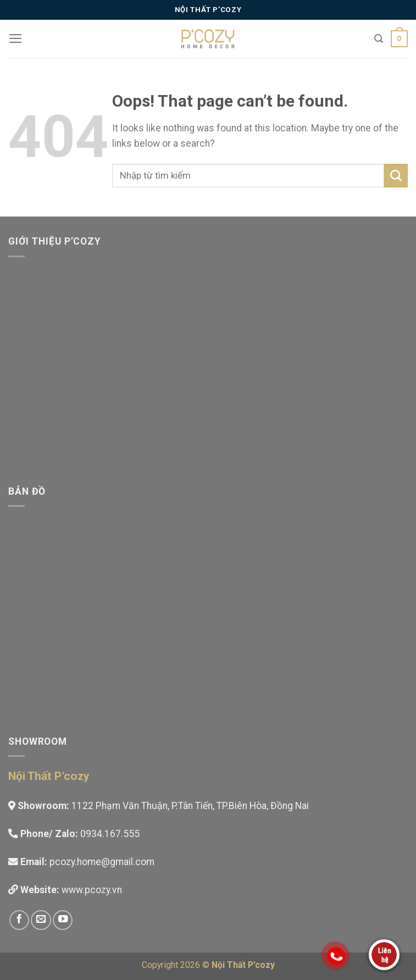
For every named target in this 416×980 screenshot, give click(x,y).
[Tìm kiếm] (379, 39)
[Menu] (16, 38)
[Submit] (396, 176)
